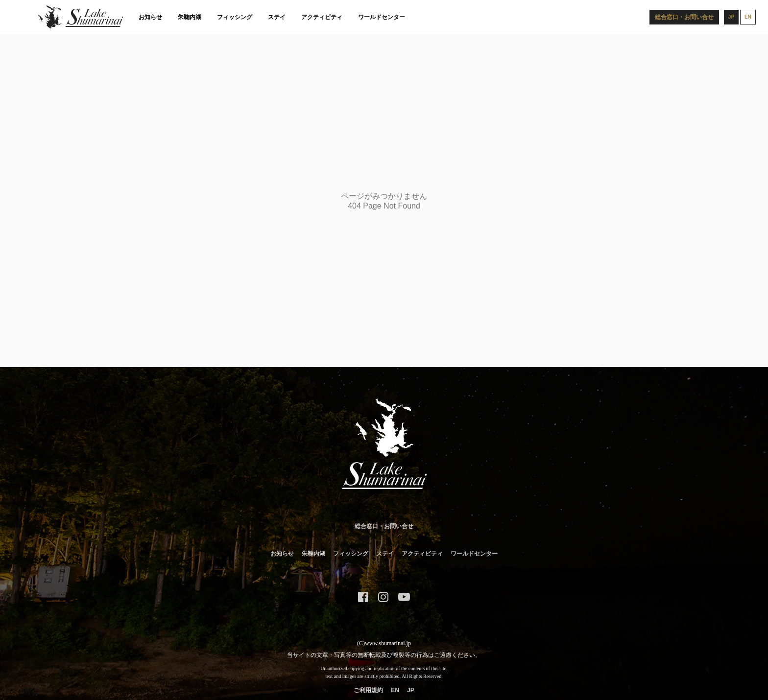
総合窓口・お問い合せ (384, 526)
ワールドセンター (382, 17)
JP (411, 690)
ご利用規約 (368, 690)
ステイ (277, 17)
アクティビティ (322, 17)
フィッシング (235, 17)
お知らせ (150, 17)
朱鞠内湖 (190, 17)
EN (395, 690)
